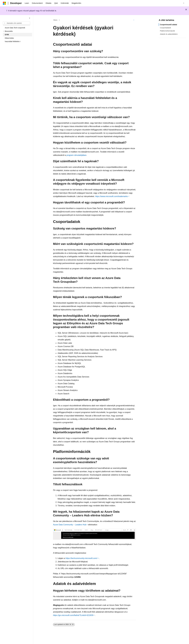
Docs (55, 20)
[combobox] (17, 23)
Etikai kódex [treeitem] (9, 38)
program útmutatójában (76, 155)
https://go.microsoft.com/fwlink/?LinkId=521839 (73, 615)
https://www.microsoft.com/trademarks (111, 196)
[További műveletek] (134, 20)
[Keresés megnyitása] (184, 3)
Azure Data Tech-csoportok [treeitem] (15, 28)
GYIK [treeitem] (7, 35)
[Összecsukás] (30, 18)
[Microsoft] (4, 3)
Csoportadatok (165, 28)
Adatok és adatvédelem (169, 34)
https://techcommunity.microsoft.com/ (81, 558)
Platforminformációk (167, 31)
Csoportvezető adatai (169, 25)
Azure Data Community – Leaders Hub (70, 525)
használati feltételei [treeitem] (12, 41)
